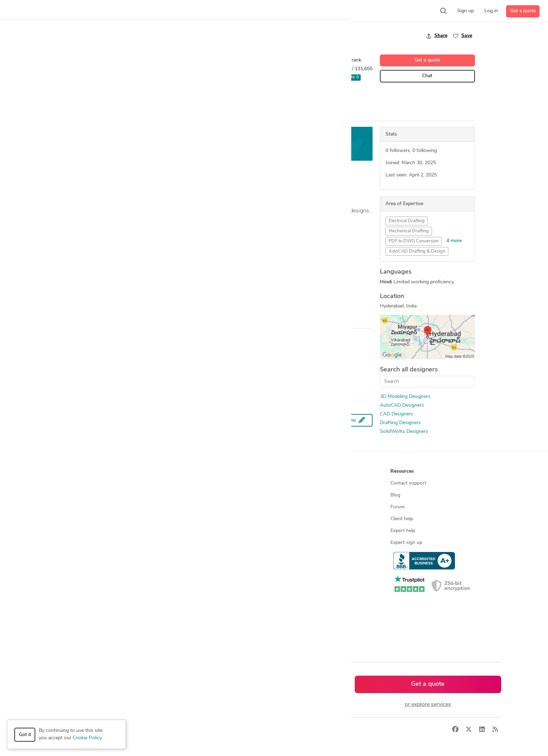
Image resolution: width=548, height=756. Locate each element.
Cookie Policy (87, 738)
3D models (175, 555)
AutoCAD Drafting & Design (417, 251)
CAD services (64, 519)
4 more (454, 241)
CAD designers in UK (186, 602)
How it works (65, 483)
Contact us (289, 531)
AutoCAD (118, 98)
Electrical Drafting (407, 221)
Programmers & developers (80, 543)
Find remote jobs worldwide (194, 531)
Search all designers (409, 370)
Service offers (178, 507)
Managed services (69, 495)
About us (287, 483)
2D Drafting (89, 98)
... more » (84, 228)
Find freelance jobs (184, 495)
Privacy (156, 730)
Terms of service (295, 543)
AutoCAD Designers (402, 405)
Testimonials (290, 519)
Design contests (68, 507)
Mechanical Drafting (409, 231)
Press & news (292, 495)
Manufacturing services (75, 555)
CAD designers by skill (188, 566)
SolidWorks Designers (404, 432)
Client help (402, 519)
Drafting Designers (400, 423)
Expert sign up (406, 543)
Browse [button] (172, 471)
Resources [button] (402, 471)
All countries (177, 626)
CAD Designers (396, 414)
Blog (395, 495)
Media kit (287, 507)
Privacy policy (292, 555)
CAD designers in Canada (191, 590)
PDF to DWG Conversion (414, 241)
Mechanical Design (189, 98)
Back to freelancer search (104, 36)
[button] (135, 11)
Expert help (403, 531)
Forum (398, 507)
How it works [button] (66, 471)
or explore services (428, 705)
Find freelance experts (187, 483)
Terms (177, 730)
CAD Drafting (149, 98)
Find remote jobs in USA (190, 543)
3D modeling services (73, 531)
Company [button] (287, 471)
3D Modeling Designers (405, 397)
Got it (25, 735)
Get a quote (523, 11)
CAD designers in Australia (192, 614)
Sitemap (172, 638)
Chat (427, 76)
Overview (85, 114)
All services (62, 566)
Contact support (408, 483)
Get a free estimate (278, 144)
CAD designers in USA (188, 578)
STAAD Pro (228, 98)
